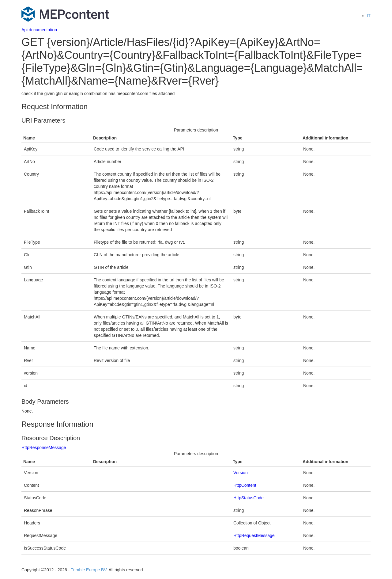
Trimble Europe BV (89, 570)
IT (369, 16)
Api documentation (39, 30)
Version (241, 473)
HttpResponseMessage (44, 448)
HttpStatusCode (249, 498)
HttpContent (245, 485)
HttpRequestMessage (254, 535)
